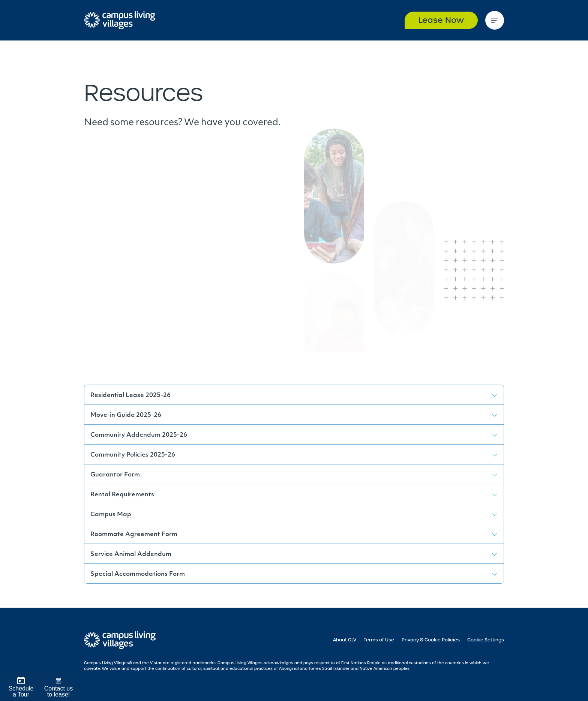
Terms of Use (379, 640)
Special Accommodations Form (138, 574)
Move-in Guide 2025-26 (126, 415)
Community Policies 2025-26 (133, 455)
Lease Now (441, 20)
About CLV (345, 640)
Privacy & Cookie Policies (431, 640)
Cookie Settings (486, 640)
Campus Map (111, 515)
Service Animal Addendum (131, 554)
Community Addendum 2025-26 (139, 435)
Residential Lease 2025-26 (130, 395)
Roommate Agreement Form (134, 535)
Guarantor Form (115, 475)
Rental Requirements (122, 495)
